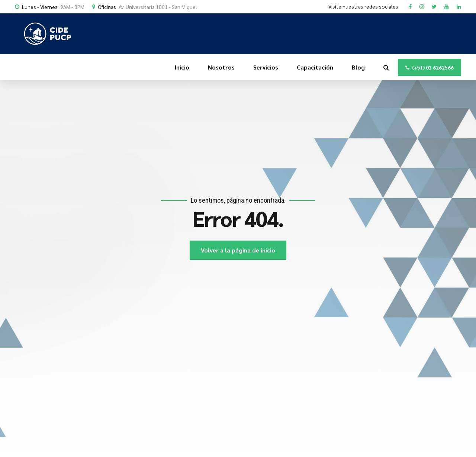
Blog (358, 67)
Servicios (266, 67)
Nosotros (221, 67)
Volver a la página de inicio (238, 250)
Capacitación (315, 67)
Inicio (182, 67)
